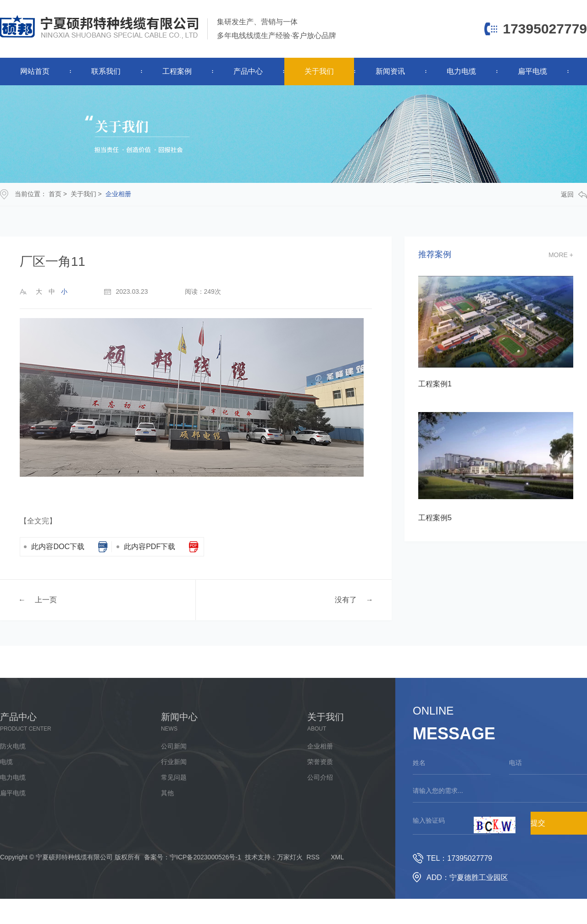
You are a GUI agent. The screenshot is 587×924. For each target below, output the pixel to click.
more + (561, 255)
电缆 (6, 762)
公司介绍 (320, 777)
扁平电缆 (532, 71)
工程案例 (177, 71)
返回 (574, 195)
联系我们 (106, 71)
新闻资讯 (390, 71)
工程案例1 (435, 384)
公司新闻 (174, 746)
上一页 (46, 599)
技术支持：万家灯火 (274, 857)
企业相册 (118, 194)
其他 (167, 793)
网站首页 (35, 71)
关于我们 (319, 71)
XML (337, 857)
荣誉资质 (320, 762)
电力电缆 (461, 71)
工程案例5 (435, 518)
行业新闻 (174, 762)
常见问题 (174, 777)
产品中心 (248, 71)
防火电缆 (13, 746)
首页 (55, 194)
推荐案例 (435, 255)
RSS (313, 857)
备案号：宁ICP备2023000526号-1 (193, 857)
